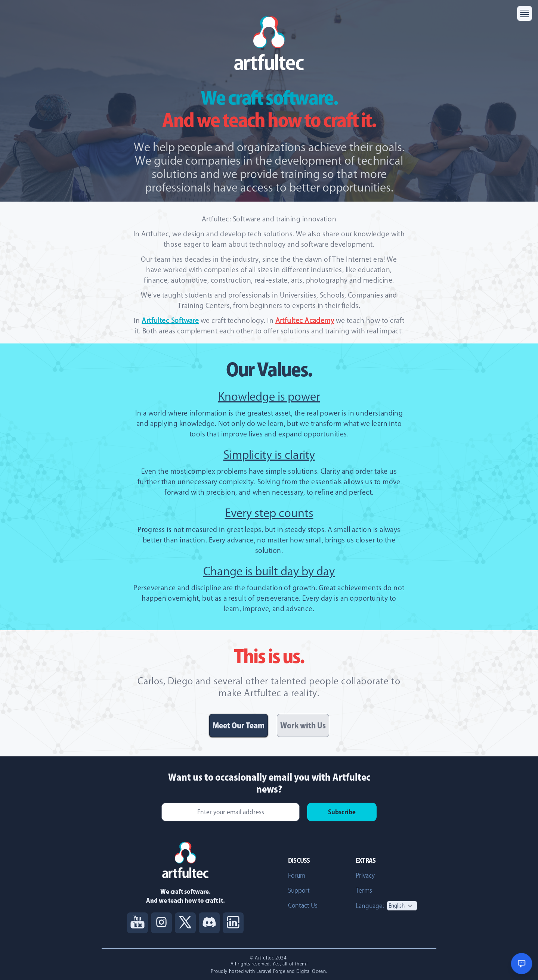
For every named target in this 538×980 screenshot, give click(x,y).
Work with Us (303, 725)
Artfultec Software (170, 320)
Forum (297, 875)
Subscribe (342, 812)
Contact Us (303, 905)
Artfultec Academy (305, 320)
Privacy (365, 875)
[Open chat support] (522, 964)
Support (299, 890)
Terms (364, 890)
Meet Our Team (239, 725)
